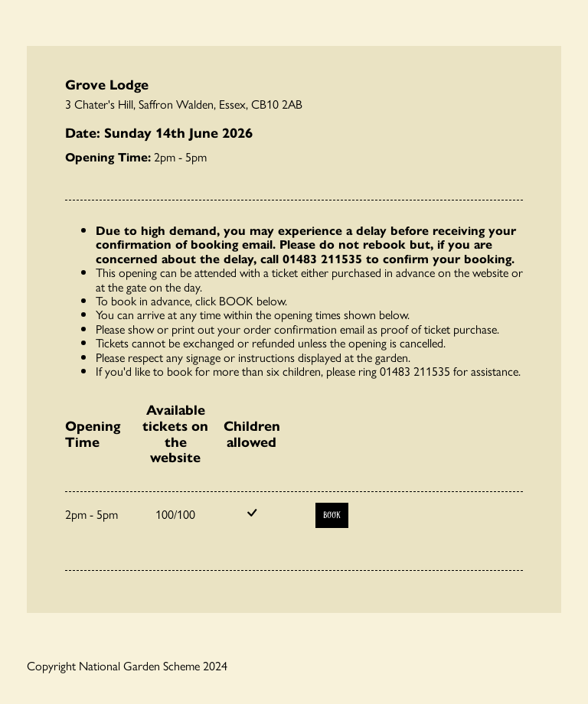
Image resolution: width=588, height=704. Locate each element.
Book (332, 515)
